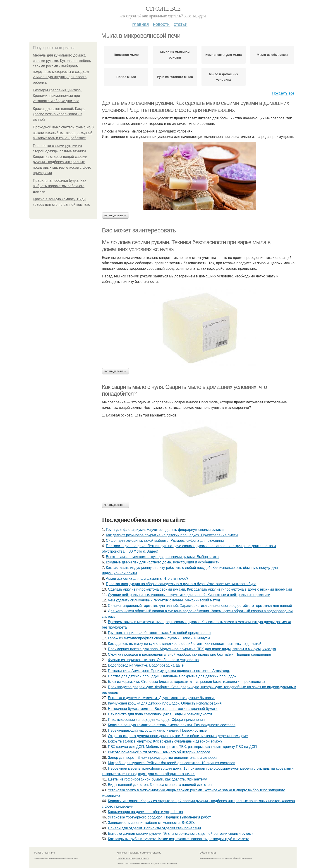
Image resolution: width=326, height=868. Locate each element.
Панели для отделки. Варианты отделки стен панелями (155, 828)
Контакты (122, 853)
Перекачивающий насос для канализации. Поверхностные (157, 730)
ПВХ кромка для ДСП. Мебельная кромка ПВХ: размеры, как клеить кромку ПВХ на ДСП (182, 747)
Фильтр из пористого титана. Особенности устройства (153, 660)
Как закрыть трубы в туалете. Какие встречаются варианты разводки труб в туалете (179, 839)
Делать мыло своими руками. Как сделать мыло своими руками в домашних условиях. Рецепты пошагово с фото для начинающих (195, 106)
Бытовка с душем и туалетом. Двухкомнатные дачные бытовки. (161, 698)
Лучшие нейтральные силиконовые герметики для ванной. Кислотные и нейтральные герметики (189, 595)
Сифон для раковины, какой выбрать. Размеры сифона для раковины (165, 540)
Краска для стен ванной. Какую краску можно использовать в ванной (59, 114)
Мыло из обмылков (272, 55)
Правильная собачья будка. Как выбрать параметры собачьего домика (59, 186)
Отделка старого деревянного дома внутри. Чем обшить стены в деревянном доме (178, 736)
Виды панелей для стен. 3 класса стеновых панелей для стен (160, 785)
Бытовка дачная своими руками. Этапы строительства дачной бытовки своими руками (181, 834)
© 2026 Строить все (44, 853)
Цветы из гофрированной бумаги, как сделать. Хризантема (158, 779)
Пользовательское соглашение (145, 853)
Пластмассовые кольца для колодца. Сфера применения (156, 720)
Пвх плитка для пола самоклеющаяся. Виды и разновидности (160, 714)
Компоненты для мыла (224, 55)
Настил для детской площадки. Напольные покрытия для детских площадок (172, 676)
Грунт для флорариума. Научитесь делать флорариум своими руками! (165, 530)
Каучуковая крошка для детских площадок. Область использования (165, 703)
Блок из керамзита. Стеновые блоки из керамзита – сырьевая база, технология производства (187, 682)
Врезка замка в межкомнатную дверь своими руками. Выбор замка (162, 557)
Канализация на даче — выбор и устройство (145, 812)
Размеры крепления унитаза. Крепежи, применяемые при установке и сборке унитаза (57, 96)
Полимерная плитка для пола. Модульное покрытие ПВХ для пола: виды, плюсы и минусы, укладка (192, 649)
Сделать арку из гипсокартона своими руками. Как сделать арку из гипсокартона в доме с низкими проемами (200, 589)
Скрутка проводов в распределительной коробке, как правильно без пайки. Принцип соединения (189, 654)
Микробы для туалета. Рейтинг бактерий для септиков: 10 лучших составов (172, 763)
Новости (161, 24)
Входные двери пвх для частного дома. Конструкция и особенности (163, 562)
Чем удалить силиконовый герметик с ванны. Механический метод (164, 600)
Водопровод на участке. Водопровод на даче (146, 665)
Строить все (163, 9)
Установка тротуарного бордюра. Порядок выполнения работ (159, 817)
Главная (140, 24)
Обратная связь (208, 853)
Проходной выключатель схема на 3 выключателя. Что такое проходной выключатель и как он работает (63, 133)
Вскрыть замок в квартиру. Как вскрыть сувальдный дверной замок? (165, 741)
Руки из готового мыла (175, 77)
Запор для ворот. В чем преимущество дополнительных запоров (162, 758)
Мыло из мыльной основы (175, 55)
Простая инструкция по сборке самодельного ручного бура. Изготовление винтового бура (181, 584)
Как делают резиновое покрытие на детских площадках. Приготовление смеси (172, 535)
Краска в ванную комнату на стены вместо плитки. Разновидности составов (172, 725)
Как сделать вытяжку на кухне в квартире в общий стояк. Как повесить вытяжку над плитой (185, 644)
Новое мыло (126, 77)
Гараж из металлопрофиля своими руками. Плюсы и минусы (159, 638)
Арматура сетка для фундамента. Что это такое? (147, 578)
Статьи (180, 24)
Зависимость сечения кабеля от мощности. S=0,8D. (151, 823)
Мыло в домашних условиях (224, 77)
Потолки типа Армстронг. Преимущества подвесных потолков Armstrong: (169, 671)
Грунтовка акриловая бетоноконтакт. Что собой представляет (160, 633)
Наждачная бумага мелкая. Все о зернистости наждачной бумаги (163, 709)
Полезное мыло (126, 55)
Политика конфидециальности (133, 858)
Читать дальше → (115, 215)
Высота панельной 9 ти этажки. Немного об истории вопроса (159, 752)
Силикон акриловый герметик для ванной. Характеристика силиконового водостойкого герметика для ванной (200, 606)
